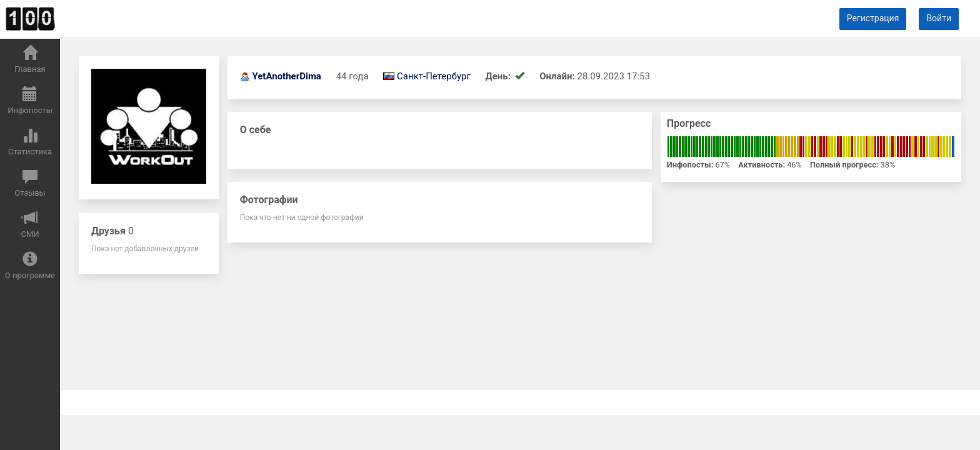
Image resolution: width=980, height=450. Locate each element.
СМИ (30, 224)
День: (499, 76)
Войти (939, 18)
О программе (30, 266)
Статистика (30, 142)
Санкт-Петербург (434, 76)
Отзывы (30, 183)
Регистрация (873, 18)
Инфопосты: (690, 165)
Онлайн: (557, 76)
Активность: (762, 165)
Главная (30, 59)
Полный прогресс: (844, 165)
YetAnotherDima (287, 76)
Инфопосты (30, 101)
